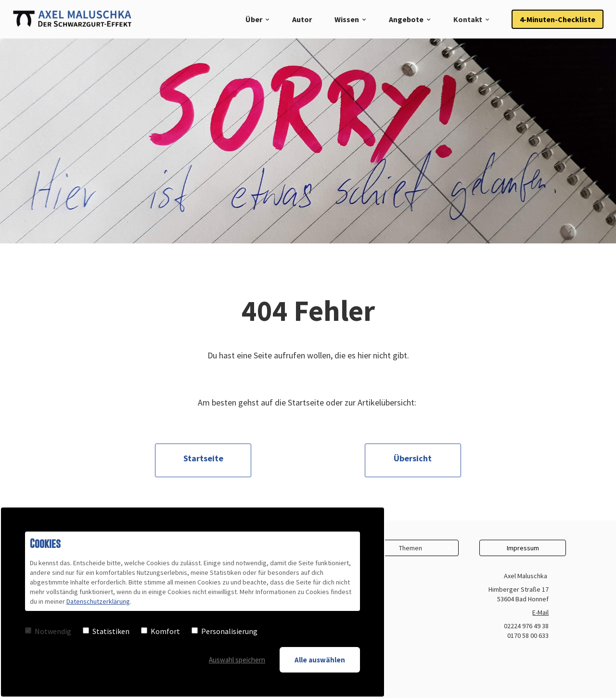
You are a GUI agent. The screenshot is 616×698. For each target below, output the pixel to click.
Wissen (347, 19)
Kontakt (468, 19)
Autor (302, 19)
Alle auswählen (320, 660)
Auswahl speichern (237, 660)
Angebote (406, 19)
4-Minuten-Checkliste (558, 19)
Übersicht (413, 458)
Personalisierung (225, 631)
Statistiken (106, 631)
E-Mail (540, 612)
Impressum (523, 548)
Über (254, 19)
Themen (411, 548)
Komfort (160, 631)
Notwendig (48, 631)
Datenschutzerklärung (98, 601)
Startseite (203, 458)
